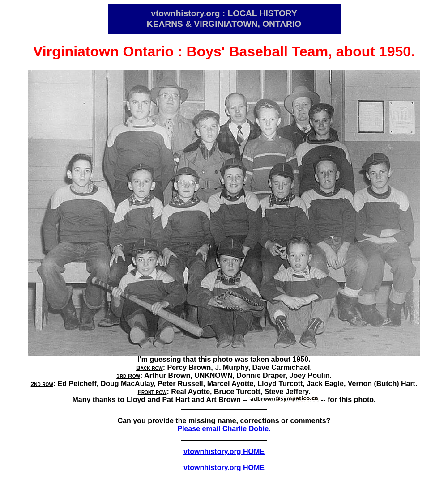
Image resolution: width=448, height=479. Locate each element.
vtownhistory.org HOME (224, 451)
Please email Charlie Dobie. (224, 429)
